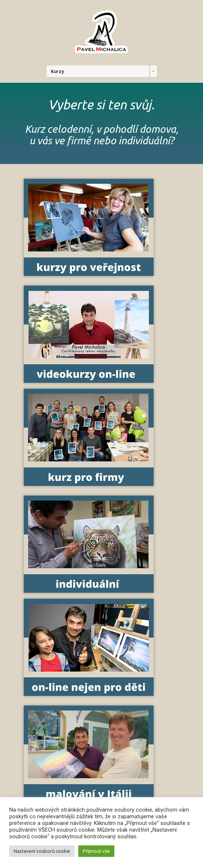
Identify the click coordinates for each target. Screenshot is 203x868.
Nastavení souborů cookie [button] (42, 851)
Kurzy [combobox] (57, 71)
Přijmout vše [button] (96, 851)
